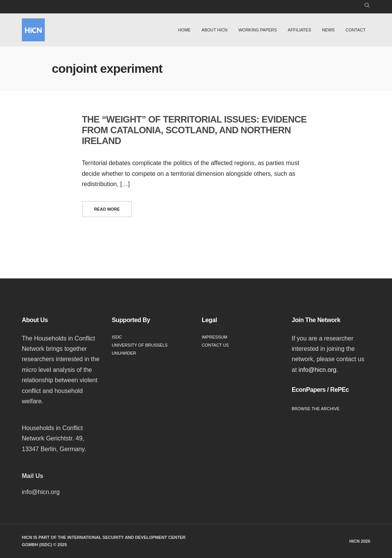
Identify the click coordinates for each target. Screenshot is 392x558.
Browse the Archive (316, 409)
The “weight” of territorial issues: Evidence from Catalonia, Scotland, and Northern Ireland (194, 130)
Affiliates (300, 30)
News (328, 30)
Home (184, 30)
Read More (107, 209)
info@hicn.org (318, 370)
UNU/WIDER (124, 353)
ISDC (117, 337)
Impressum (215, 337)
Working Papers (258, 30)
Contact (356, 30)
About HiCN (215, 30)
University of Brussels (140, 345)
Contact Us (215, 345)
